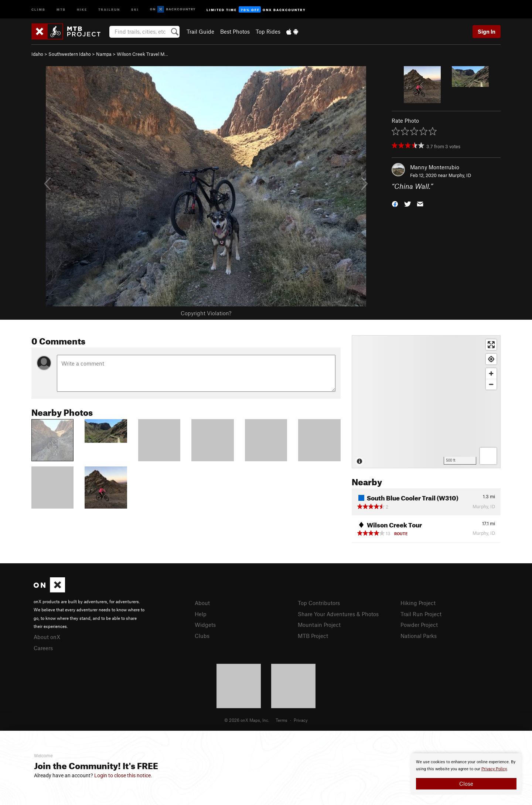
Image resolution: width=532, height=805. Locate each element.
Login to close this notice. (123, 775)
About (202, 603)
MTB (61, 9)
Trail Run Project (421, 614)
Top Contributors (319, 603)
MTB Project (313, 636)
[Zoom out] (491, 384)
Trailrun (109, 9)
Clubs (202, 636)
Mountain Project (319, 625)
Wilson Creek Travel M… (142, 54)
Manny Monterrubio (435, 167)
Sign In (487, 31)
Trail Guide (200, 31)
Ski (135, 9)
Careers (43, 648)
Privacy (301, 720)
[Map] (426, 402)
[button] (395, 203)
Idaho (37, 54)
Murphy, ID (460, 175)
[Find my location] (491, 359)
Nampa (104, 54)
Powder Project (419, 625)
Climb (38, 9)
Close (466, 784)
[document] (466, 774)
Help (201, 614)
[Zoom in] (491, 373)
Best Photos (235, 31)
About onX (47, 637)
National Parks (419, 636)
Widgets (205, 625)
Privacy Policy (494, 769)
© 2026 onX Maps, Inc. (247, 720)
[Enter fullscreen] (491, 345)
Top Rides (268, 31)
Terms (282, 720)
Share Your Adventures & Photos (338, 614)
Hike (82, 9)
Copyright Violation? (206, 313)
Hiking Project (418, 603)
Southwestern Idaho (70, 54)
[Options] (488, 456)
